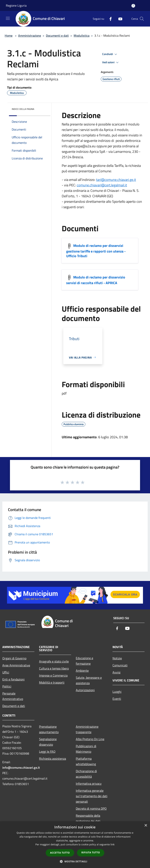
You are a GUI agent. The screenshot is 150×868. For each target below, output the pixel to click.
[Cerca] (142, 19)
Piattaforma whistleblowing (86, 761)
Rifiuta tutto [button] (91, 852)
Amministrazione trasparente (87, 729)
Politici (7, 686)
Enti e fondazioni (13, 679)
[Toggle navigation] (8, 18)
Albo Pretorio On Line (90, 739)
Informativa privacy (89, 784)
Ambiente (82, 671)
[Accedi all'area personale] (133, 6)
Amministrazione (30, 36)
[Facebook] (109, 19)
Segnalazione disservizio (48, 742)
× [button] (146, 826)
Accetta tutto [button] (60, 853)
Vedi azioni (111, 62)
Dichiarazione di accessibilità (86, 774)
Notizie (117, 658)
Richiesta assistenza (53, 759)
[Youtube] (119, 19)
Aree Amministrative (16, 665)
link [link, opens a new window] (113, 844)
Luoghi (117, 692)
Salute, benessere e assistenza (89, 680)
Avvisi (117, 672)
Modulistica (82, 36)
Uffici (6, 672)
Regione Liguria (16, 5)
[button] (75, 861)
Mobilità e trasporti (52, 682)
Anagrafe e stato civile (54, 661)
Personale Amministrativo (13, 696)
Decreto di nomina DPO (91, 808)
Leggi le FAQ (47, 751)
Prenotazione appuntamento (49, 729)
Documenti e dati (57, 36)
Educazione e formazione (84, 661)
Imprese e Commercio (53, 675)
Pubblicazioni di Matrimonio (86, 749)
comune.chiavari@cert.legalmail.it (102, 185)
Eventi (117, 699)
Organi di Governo (14, 658)
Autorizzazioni (85, 690)
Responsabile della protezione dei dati (88, 818)
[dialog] (75, 845)
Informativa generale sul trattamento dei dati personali (92, 796)
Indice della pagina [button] (23, 109)
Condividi (110, 54)
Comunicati (120, 665)
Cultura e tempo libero (54, 668)
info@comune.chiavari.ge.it (21, 768)
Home (9, 36)
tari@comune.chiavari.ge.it (116, 180)
